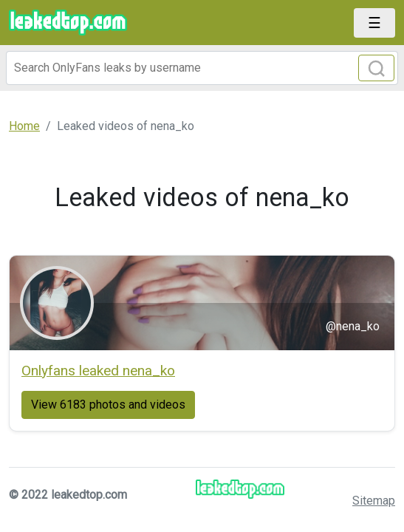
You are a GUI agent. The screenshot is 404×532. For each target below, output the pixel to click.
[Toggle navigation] (374, 23)
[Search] (202, 68)
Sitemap (374, 501)
